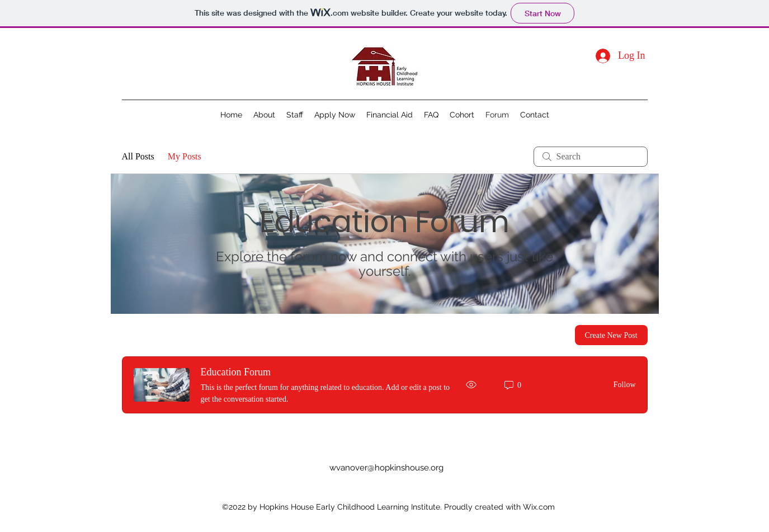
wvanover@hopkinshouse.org (386, 468)
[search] (591, 157)
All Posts (138, 156)
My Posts (185, 156)
